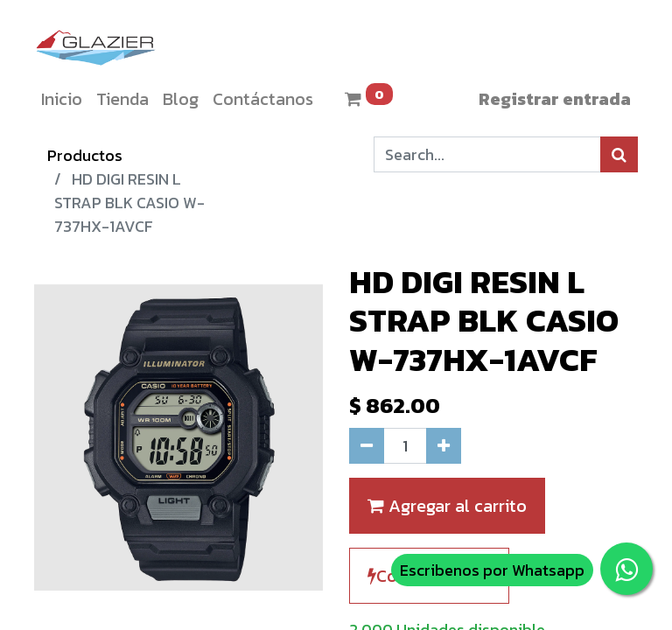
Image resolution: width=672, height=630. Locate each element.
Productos (85, 155)
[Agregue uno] (444, 446)
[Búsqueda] (619, 154)
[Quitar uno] (367, 446)
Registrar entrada (555, 99)
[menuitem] (62, 99)
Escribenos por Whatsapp (492, 570)
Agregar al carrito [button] (447, 506)
